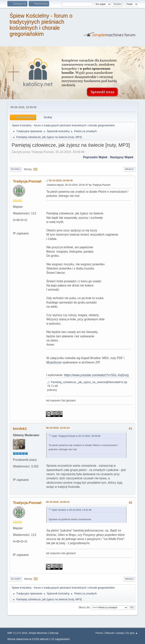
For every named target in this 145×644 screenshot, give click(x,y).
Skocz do (84, 607)
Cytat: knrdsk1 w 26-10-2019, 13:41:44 (71, 510)
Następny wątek (122, 157)
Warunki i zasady (115, 633)
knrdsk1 (20, 429)
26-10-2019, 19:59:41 (58, 502)
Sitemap (54, 633)
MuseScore (54, 362)
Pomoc (99, 633)
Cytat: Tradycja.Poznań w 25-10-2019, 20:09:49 (76, 436)
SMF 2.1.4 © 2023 (17, 633)
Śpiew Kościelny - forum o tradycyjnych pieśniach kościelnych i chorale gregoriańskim (41, 25)
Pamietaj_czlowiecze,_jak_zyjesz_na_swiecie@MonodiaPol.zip (87, 382)
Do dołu (16, 169)
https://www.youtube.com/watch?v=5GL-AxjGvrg (96, 375)
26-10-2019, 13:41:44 (58, 428)
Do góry (16, 579)
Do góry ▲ (132, 633)
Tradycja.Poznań (27, 181)
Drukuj (129, 169)
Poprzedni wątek (95, 157)
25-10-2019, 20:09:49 (61, 180)
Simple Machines (38, 633)
